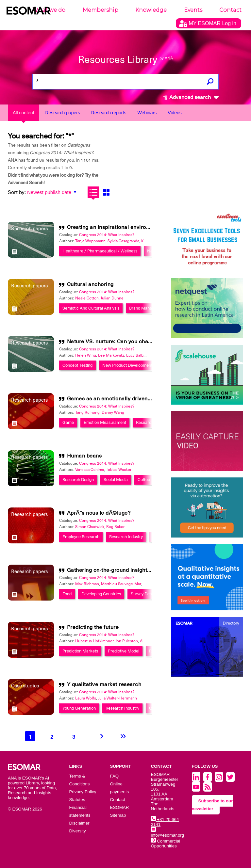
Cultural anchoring (90, 284)
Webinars (147, 113)
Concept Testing (77, 365)
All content (23, 113)
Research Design (152, 422)
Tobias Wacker (119, 470)
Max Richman (87, 584)
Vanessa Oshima (90, 470)
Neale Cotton (87, 298)
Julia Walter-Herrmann (117, 698)
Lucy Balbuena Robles (146, 355)
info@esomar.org (168, 833)
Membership (100, 10)
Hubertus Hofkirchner (94, 641)
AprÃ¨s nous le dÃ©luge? (99, 513)
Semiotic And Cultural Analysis (91, 308)
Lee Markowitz (111, 355)
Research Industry (126, 537)
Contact (230, 10)
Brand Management (148, 308)
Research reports (109, 113)
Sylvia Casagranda (123, 241)
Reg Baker (115, 527)
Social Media (116, 480)
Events (193, 10)
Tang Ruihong (87, 412)
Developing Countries (101, 594)
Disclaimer (79, 823)
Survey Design (144, 594)
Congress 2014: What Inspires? (107, 235)
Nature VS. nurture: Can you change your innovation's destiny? (146, 342)
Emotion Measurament (105, 422)
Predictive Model (124, 651)
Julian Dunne (112, 298)
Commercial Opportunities (166, 844)
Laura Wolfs (86, 698)
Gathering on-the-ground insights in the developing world (138, 570)
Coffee (144, 480)
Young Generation (79, 708)
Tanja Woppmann (90, 241)
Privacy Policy (83, 792)
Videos (175, 113)
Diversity (78, 831)
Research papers (63, 113)
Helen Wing (86, 355)
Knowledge (151, 10)
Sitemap (118, 815)
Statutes (77, 800)
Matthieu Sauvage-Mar (121, 584)
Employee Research (81, 537)
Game (68, 422)
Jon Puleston (127, 641)
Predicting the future (93, 627)
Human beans (84, 456)
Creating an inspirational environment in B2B (123, 227)
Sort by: (17, 192)
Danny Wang (113, 412)
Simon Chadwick (90, 527)
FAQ (115, 776)
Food (67, 594)
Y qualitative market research (104, 684)
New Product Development (127, 365)
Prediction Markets (80, 651)
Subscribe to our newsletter (212, 805)
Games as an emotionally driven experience (122, 399)
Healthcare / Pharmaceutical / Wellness (100, 251)
